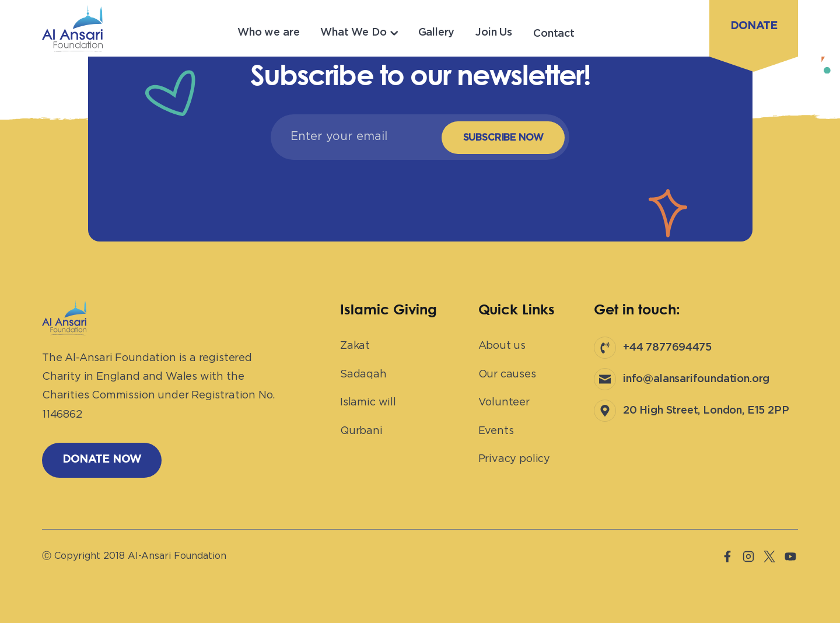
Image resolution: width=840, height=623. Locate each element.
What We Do (353, 33)
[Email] (353, 136)
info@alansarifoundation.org (696, 379)
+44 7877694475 (667, 348)
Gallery (437, 33)
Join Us (494, 33)
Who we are (268, 33)
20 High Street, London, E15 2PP (706, 411)
